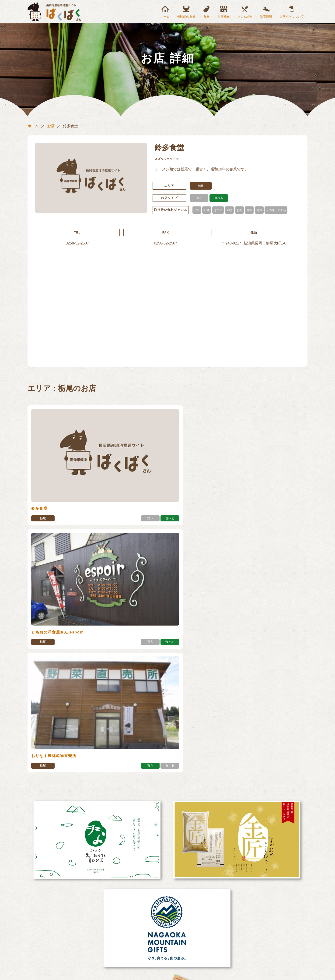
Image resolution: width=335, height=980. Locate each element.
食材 (206, 16)
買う (199, 198)
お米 (197, 210)
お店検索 (224, 16)
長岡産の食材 (186, 16)
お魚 (252, 210)
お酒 (262, 210)
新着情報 (266, 16)
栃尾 (201, 186)
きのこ (219, 210)
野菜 (207, 210)
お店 (51, 126)
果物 (231, 210)
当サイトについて (292, 16)
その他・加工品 (280, 210)
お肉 (242, 210)
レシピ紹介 (245, 16)
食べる (219, 198)
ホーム (165, 16)
